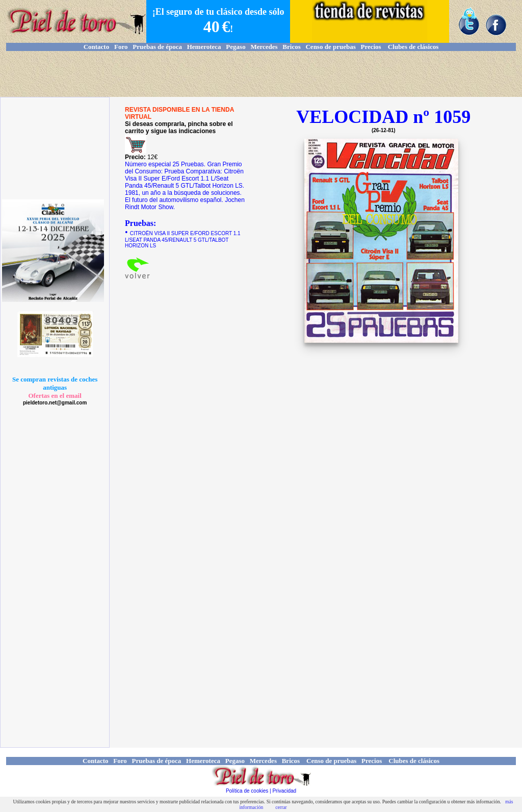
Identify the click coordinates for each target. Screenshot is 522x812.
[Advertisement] (261, 74)
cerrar (281, 807)
